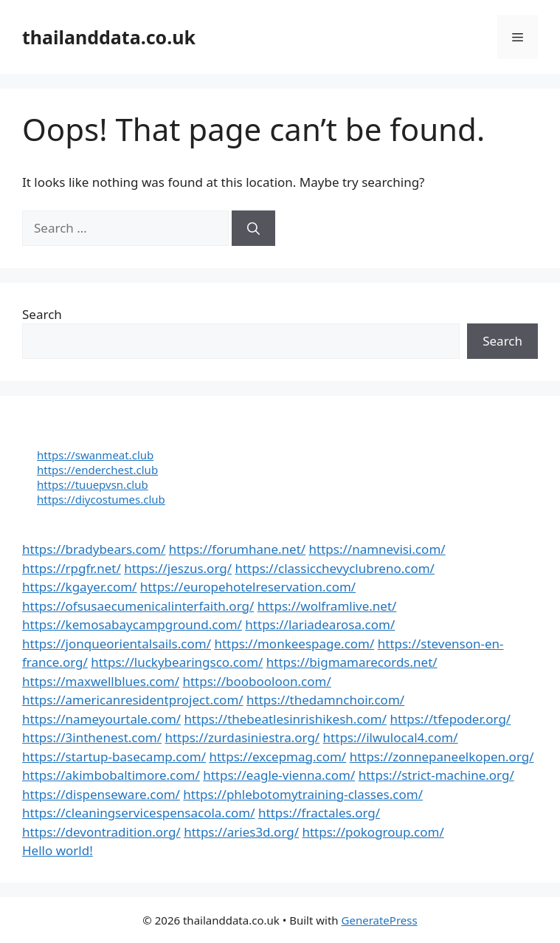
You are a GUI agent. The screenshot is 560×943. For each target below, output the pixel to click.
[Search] (253, 228)
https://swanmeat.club (95, 455)
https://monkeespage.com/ (294, 644)
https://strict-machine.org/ (436, 775)
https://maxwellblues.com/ (101, 681)
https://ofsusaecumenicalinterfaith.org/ (138, 606)
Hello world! (58, 850)
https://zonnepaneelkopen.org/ (442, 757)
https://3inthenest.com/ (92, 737)
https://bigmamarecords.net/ (352, 662)
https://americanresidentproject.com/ (133, 700)
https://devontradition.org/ (101, 832)
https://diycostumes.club (101, 499)
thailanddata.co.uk (109, 37)
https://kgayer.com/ (79, 587)
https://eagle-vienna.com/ (279, 775)
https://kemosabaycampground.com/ (132, 624)
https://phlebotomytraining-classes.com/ (303, 794)
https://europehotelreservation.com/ (248, 587)
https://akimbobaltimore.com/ (111, 775)
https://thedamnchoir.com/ (325, 700)
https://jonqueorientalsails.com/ (117, 644)
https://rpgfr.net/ (72, 568)
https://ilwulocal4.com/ (391, 737)
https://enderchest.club (97, 470)
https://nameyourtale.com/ (101, 719)
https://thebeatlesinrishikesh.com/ (286, 719)
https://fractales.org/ (319, 813)
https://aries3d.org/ (241, 832)
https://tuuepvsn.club (93, 484)
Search (42, 314)
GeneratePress (380, 920)
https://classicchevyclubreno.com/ (335, 568)
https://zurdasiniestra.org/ (242, 737)
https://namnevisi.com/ (377, 549)
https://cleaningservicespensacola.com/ (139, 813)
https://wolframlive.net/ (327, 606)
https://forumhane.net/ (237, 549)
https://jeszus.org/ (178, 568)
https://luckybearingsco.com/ (177, 662)
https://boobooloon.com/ (256, 681)
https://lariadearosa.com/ (320, 624)
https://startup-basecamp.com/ (114, 757)
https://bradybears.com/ (94, 549)
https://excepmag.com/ (277, 757)
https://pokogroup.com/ (373, 832)
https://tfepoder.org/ (450, 719)
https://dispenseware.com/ (101, 794)
